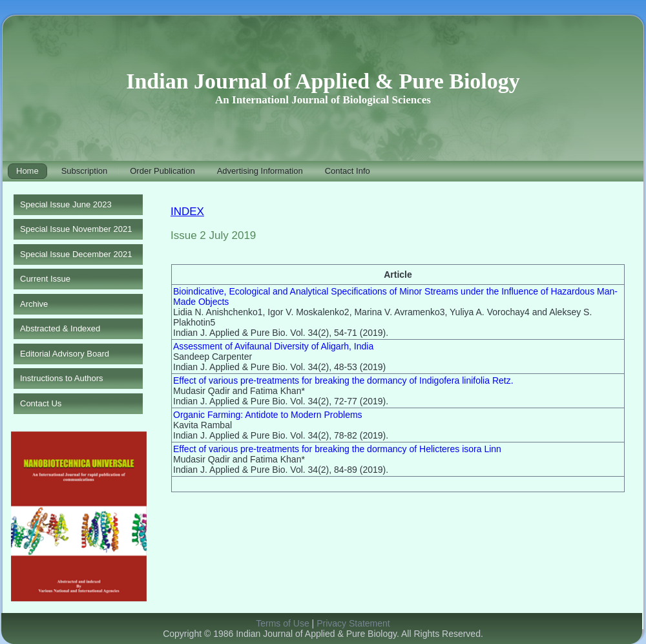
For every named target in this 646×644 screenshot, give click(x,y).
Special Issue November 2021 (76, 229)
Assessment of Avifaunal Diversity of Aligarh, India (273, 346)
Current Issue (45, 279)
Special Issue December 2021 (76, 254)
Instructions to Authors (62, 378)
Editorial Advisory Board (65, 354)
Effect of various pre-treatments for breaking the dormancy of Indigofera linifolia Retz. (343, 380)
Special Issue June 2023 (66, 204)
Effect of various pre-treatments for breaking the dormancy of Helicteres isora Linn (337, 449)
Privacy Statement (353, 623)
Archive (34, 304)
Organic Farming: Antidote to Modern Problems (268, 415)
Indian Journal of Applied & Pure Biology (323, 81)
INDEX (187, 212)
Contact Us (41, 403)
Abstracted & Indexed (60, 328)
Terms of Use (282, 623)
